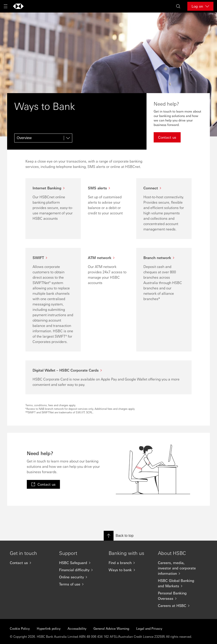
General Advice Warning (111, 628)
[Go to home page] (18, 6)
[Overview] (43, 138)
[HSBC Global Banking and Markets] (179, 583)
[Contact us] (31, 563)
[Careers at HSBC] (179, 606)
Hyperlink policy (49, 628)
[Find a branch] (130, 563)
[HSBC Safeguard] (80, 563)
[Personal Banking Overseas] (179, 596)
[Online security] (80, 577)
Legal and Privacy (149, 628)
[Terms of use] (80, 584)
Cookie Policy (20, 628)
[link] (43, 484)
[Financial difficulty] (80, 570)
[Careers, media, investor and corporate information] (179, 568)
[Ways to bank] (130, 570)
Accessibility (77, 628)
